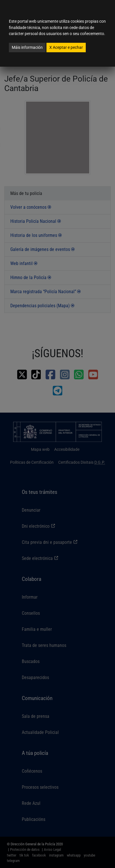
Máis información (27, 47)
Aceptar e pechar (66, 47)
